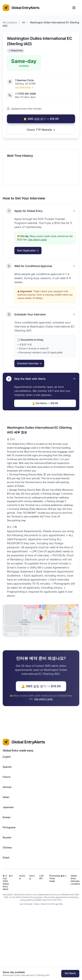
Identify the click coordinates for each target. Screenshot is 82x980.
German (7, 787)
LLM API (41, 877)
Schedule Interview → (29, 363)
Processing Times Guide (54, 878)
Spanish (7, 767)
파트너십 (32, 877)
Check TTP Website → (41, 130)
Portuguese (9, 827)
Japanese (8, 807)
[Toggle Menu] (76, 8)
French (7, 777)
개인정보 (22, 877)
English (7, 757)
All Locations (10, 22)
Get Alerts (70, 973)
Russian (7, 837)
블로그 (64, 876)
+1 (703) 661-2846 (25, 94)
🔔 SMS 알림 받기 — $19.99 (41, 119)
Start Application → (28, 250)
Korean (7, 817)
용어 (11, 876)
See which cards (37, 240)
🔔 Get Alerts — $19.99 (45, 403)
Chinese (7, 848)
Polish (6, 858)
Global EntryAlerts (21, 8)
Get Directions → (24, 87)
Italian (6, 797)
